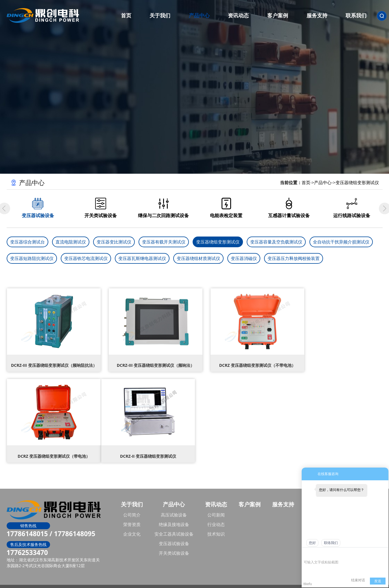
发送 (378, 581)
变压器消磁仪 (244, 258)
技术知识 (216, 526)
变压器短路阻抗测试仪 (32, 258)
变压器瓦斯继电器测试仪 (142, 258)
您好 (312, 543)
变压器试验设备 (174, 536)
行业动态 (216, 517)
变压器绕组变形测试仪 (357, 182)
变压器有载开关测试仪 (164, 242)
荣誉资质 (132, 517)
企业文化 (132, 526)
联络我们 (331, 543)
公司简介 (132, 507)
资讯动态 (216, 497)
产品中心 (323, 182)
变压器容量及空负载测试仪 (276, 242)
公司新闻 (216, 507)
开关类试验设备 (174, 545)
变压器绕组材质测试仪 (198, 258)
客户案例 (250, 497)
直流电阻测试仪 (71, 242)
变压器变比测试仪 (114, 242)
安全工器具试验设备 (174, 526)
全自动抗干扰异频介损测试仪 (341, 242)
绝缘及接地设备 (174, 517)
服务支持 (283, 497)
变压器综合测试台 (27, 242)
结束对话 (358, 580)
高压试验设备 (174, 507)
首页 (306, 182)
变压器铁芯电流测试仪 (86, 258)
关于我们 (132, 497)
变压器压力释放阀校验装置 (294, 258)
